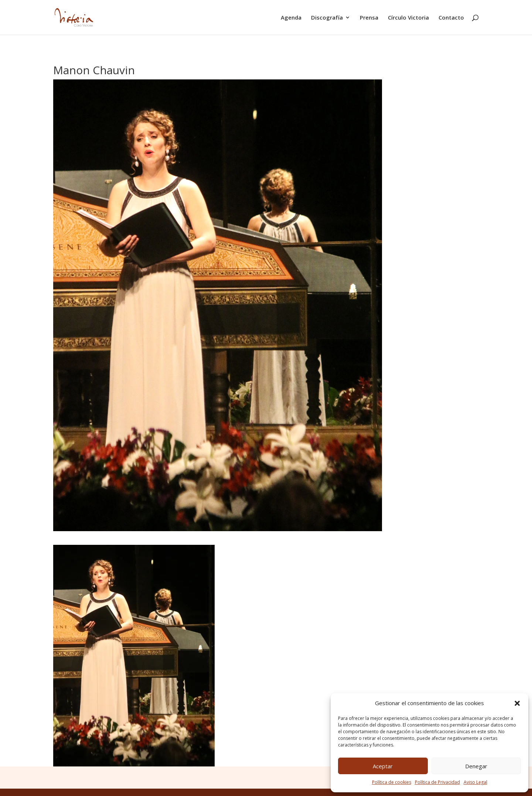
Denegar (476, 766)
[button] (517, 703)
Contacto (451, 18)
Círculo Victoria (408, 18)
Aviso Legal (475, 782)
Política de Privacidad (437, 782)
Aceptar (383, 766)
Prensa (369, 18)
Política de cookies (392, 782)
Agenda (291, 18)
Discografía (327, 18)
